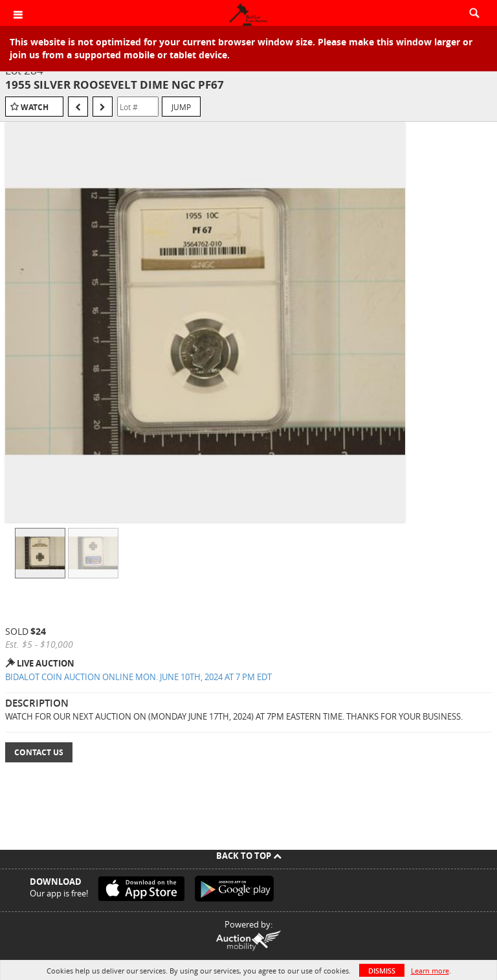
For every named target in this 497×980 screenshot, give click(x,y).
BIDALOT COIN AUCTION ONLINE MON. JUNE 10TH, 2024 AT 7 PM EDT (138, 677)
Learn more (430, 971)
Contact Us (39, 752)
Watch (35, 107)
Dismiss (382, 971)
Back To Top (249, 856)
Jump (181, 107)
